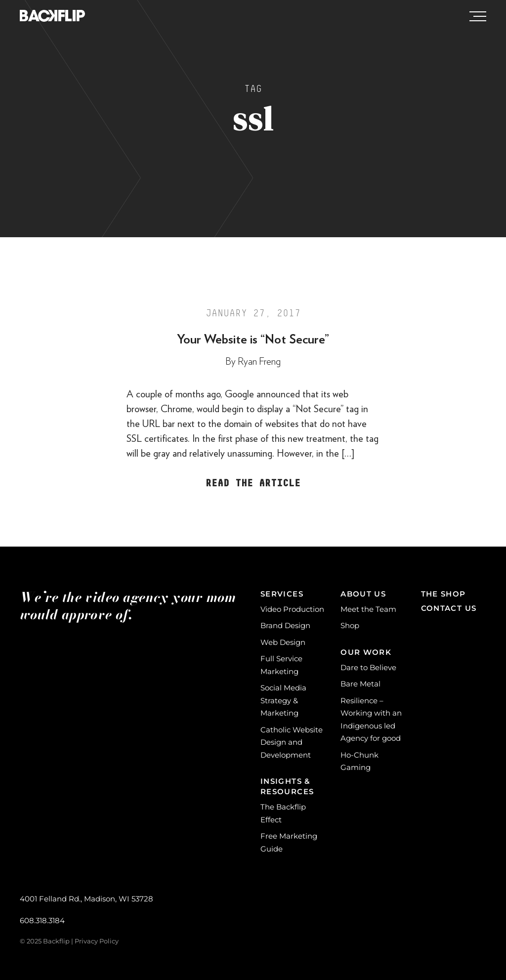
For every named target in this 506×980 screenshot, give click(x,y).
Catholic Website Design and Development (292, 742)
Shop (350, 625)
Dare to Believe (368, 667)
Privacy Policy (97, 941)
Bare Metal (360, 684)
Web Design (283, 642)
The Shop (443, 594)
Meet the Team (368, 609)
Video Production (292, 609)
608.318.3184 (42, 920)
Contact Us (449, 608)
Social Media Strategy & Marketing (283, 700)
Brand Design (285, 625)
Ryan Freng (259, 362)
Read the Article (253, 483)
